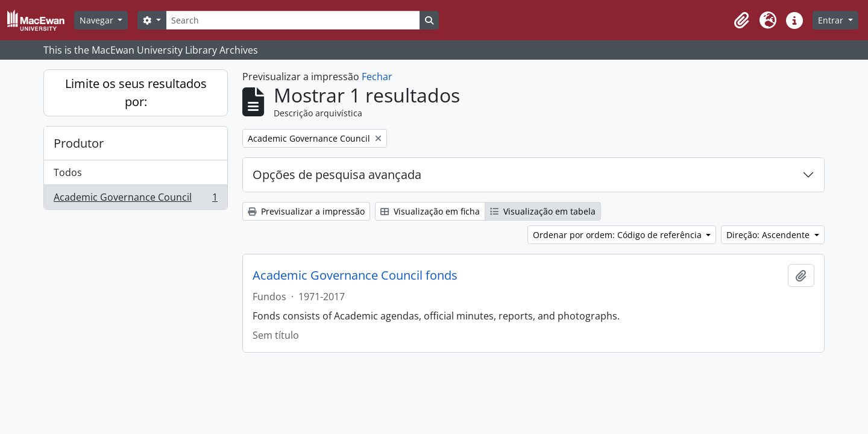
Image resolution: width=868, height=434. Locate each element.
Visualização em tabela (543, 211)
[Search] (293, 20)
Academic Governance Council (135, 200)
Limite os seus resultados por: (136, 93)
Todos (68, 172)
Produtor (79, 143)
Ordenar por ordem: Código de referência (618, 235)
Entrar (832, 20)
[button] (741, 20)
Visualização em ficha (430, 211)
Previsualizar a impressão (306, 211)
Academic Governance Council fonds (355, 275)
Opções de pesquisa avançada (337, 175)
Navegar (98, 20)
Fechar (377, 77)
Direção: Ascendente (769, 235)
